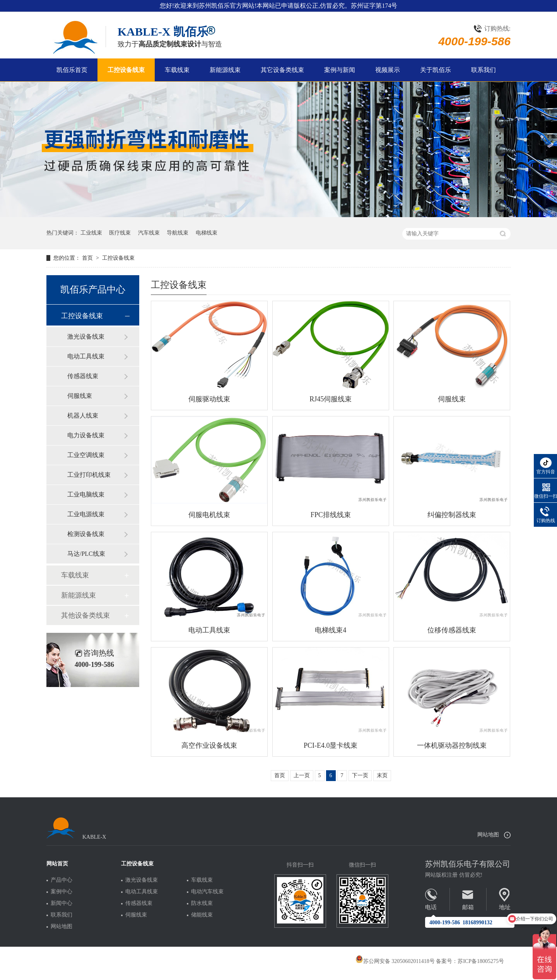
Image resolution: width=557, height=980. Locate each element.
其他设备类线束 (85, 615)
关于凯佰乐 (436, 70)
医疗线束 (120, 233)
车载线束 (177, 70)
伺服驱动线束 (209, 399)
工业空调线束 (86, 455)
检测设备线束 (86, 534)
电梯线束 (207, 233)
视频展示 (388, 70)
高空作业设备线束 (209, 745)
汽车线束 (149, 233)
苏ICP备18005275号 (481, 961)
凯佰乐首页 (72, 70)
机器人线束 (83, 415)
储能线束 (202, 915)
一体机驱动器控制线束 (452, 745)
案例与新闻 (340, 70)
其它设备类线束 (282, 70)
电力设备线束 (86, 435)
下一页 (360, 775)
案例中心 (62, 892)
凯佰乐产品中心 (93, 290)
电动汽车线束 (207, 892)
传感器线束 (83, 376)
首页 (88, 258)
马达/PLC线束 (86, 554)
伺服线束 (452, 399)
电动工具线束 (209, 630)
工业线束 (91, 233)
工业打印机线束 (89, 475)
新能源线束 (225, 70)
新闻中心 (62, 903)
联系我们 (484, 70)
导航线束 (178, 233)
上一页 (302, 775)
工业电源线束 (86, 514)
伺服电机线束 (209, 515)
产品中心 (62, 880)
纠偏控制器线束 (452, 515)
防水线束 (202, 903)
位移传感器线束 (452, 630)
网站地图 (488, 835)
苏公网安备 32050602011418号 (395, 961)
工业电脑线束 (86, 494)
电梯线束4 (331, 630)
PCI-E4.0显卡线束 (331, 745)
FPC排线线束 (331, 515)
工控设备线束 (126, 70)
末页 (382, 775)
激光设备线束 (86, 337)
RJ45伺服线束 (331, 399)
